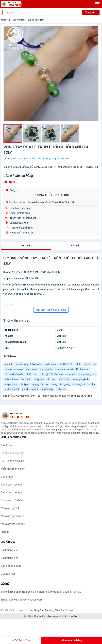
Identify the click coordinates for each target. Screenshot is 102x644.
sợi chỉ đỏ (64, 379)
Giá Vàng (50, 610)
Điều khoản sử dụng (12, 461)
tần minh (51, 379)
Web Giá (60, 610)
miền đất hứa (11, 379)
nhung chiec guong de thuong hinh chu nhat (73, 384)
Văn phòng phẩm (11, 566)
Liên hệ (5, 532)
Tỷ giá (20, 610)
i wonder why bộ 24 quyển (28, 364)
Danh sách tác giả (11, 485)
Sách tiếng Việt (10, 550)
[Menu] (97, 4)
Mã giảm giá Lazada (13, 516)
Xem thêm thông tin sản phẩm (51, 310)
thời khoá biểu (66, 364)
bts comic (26, 379)
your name (31, 369)
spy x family (46, 369)
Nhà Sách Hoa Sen (68, 616)
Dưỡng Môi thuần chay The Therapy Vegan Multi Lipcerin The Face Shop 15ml (52, 396)
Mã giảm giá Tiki (10, 508)
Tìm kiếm (91, 13)
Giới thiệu (26, 246)
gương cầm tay (40, 384)
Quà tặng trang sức (36, 20)
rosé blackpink (12, 389)
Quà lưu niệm (19, 20)
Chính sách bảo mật (13, 453)
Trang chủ (5, 20)
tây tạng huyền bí (80, 379)
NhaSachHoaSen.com (45, 616)
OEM (14, 158)
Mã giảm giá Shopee (13, 524)
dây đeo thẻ (90, 364)
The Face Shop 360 (34, 610)
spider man (50, 364)
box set (8, 364)
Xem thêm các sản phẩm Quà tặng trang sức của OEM (43, 158)
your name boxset (64, 369)
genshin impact (30, 389)
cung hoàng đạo (88, 374)
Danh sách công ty (12, 492)
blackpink (25, 384)
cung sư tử (71, 374)
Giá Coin (69, 610)
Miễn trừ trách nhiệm (13, 469)
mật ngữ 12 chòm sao (51, 374)
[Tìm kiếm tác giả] (42, 13)
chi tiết (76, 246)
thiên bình (32, 374)
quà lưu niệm (48, 389)
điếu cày (61, 389)
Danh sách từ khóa (12, 500)
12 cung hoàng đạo (14, 374)
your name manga (14, 369)
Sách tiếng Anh (10, 558)
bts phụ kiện (11, 384)
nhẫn (78, 364)
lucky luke (39, 379)
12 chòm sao (82, 369)
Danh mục (7, 477)
